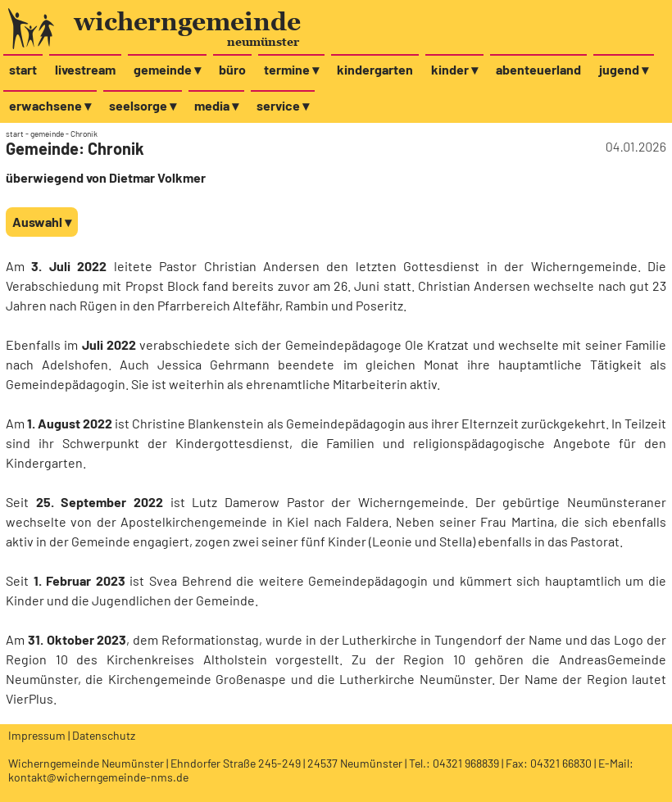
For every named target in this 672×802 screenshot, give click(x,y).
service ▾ (283, 105)
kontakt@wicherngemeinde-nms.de (98, 777)
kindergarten (375, 69)
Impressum (37, 735)
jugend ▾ (624, 69)
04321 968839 (466, 763)
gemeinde (47, 134)
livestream (85, 69)
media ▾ (216, 105)
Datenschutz (104, 735)
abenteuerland (538, 69)
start (23, 69)
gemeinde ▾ (167, 69)
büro (232, 69)
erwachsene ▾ (50, 105)
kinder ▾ (454, 69)
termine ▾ (291, 69)
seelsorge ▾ (143, 105)
